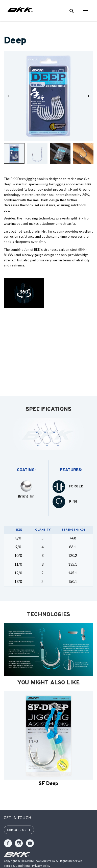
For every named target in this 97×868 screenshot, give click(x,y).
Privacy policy (41, 866)
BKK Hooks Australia (20, 10)
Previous (10, 96)
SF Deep (48, 784)
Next (87, 96)
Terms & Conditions (17, 866)
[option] (48, 740)
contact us (17, 829)
